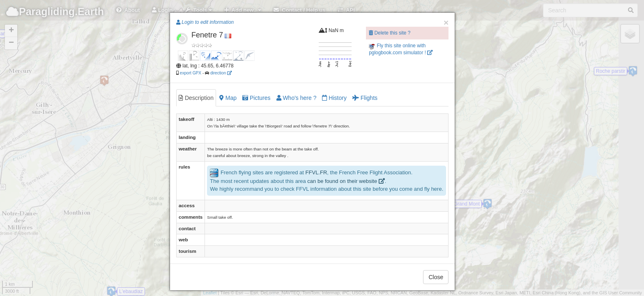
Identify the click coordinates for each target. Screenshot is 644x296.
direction (221, 73)
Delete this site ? (390, 33)
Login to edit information (205, 22)
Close (436, 277)
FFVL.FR (316, 173)
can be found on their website (346, 181)
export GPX (191, 73)
